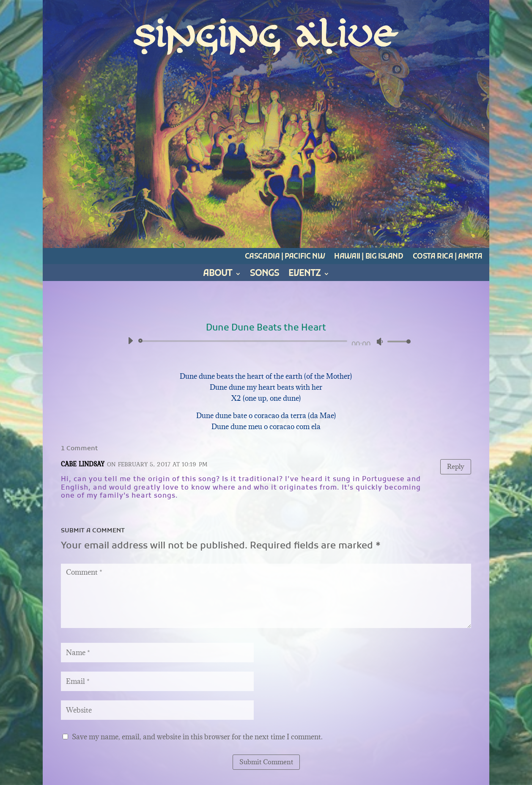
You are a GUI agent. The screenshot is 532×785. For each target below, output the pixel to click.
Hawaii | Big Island (369, 257)
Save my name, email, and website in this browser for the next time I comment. (197, 737)
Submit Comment (266, 762)
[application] (266, 341)
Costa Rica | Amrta (448, 257)
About (218, 275)
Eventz (304, 275)
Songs (265, 275)
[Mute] (380, 342)
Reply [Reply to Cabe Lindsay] (456, 466)
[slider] (244, 341)
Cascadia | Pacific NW (285, 257)
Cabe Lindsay (83, 464)
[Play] (130, 341)
